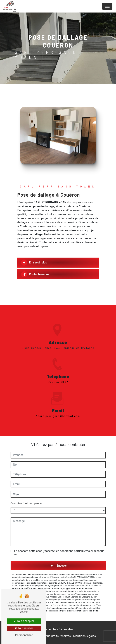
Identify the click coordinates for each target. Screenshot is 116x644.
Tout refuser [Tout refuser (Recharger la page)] (24, 628)
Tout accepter (24, 621)
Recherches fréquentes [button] (58, 629)
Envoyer (62, 566)
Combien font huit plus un (27, 503)
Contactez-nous (35, 274)
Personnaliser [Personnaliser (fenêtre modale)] (24, 635)
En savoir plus (34, 263)
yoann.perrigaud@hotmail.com (58, 411)
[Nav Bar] (107, 6)
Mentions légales (84, 636)
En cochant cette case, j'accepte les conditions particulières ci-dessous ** (59, 553)
